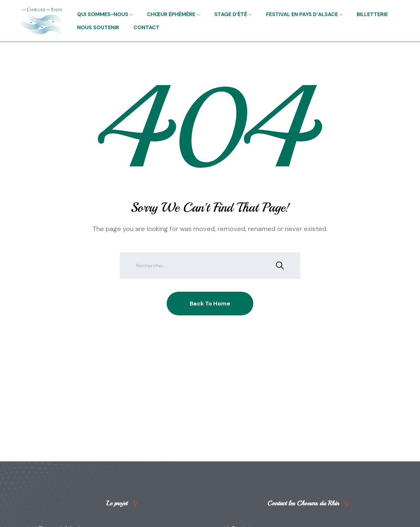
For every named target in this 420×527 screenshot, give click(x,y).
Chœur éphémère (171, 14)
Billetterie (372, 14)
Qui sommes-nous (103, 14)
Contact (147, 27)
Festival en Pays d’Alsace (302, 14)
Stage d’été (231, 14)
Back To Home (210, 304)
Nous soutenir (98, 27)
